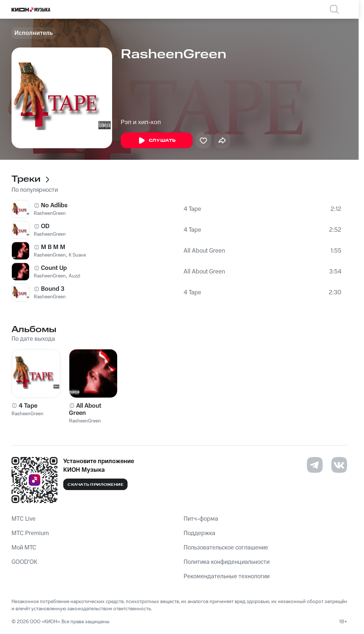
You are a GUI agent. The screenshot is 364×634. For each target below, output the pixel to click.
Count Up (54, 268)
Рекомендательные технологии (227, 576)
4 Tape (192, 209)
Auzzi (74, 276)
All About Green (204, 251)
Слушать (157, 141)
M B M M (53, 247)
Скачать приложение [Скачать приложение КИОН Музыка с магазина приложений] (95, 485)
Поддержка (199, 533)
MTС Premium (30, 533)
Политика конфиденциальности (227, 562)
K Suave (77, 255)
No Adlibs (54, 205)
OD (45, 226)
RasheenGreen (50, 213)
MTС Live (24, 519)
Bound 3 (53, 289)
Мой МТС (24, 548)
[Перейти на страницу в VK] (339, 465)
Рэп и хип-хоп (141, 122)
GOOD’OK (24, 562)
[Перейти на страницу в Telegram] (315, 465)
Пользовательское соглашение (226, 548)
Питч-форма (201, 519)
